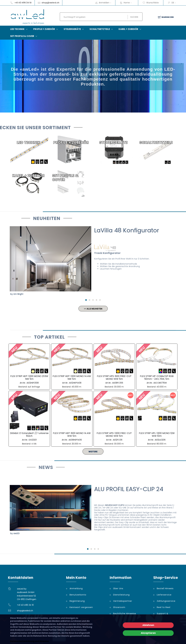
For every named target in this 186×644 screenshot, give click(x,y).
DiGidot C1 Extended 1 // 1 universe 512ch (29, 435)
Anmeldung (76, 588)
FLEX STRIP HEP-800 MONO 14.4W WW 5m (72, 435)
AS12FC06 (118, 440)
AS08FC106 (118, 383)
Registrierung (77, 601)
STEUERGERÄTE (72, 29)
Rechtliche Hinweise (125, 614)
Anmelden (106, 3)
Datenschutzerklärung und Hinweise (29, 641)
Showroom (119, 607)
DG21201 (33, 440)
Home (129, 3)
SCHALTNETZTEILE (100, 29)
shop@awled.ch (50, 3)
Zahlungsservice (166, 601)
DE (173, 3)
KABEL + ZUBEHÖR (128, 29)
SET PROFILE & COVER (22, 36)
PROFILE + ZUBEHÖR (44, 29)
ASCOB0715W (160, 383)
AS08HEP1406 (75, 440)
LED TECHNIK (17, 29)
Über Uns (118, 588)
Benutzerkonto (78, 595)
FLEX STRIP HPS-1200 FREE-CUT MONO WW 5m (114, 435)
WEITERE (93, 452)
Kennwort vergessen (81, 607)
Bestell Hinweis (165, 588)
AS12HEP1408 (75, 383)
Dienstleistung (121, 595)
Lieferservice (164, 595)
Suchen (134, 17)
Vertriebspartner (123, 601)
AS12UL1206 (160, 440)
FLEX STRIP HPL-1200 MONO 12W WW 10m (157, 435)
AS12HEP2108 (33, 383)
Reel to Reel (164, 607)
